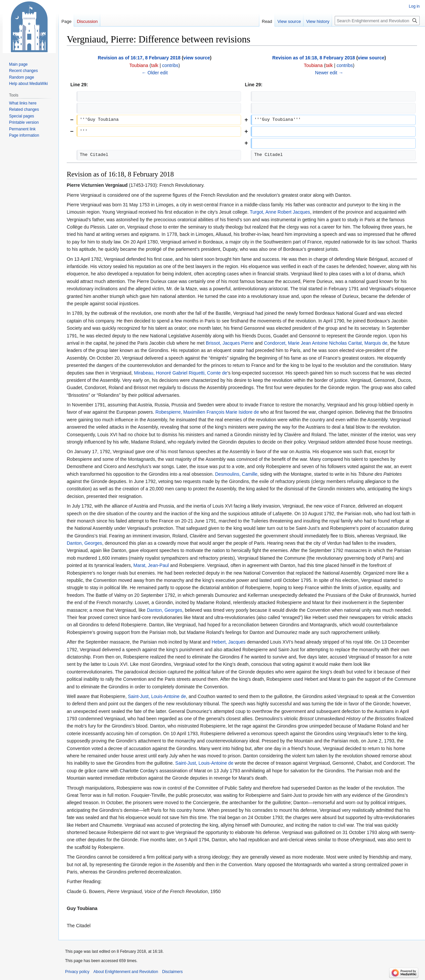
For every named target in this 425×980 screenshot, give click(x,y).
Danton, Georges (85, 543)
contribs (170, 65)
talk (155, 65)
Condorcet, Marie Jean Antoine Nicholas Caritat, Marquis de (326, 343)
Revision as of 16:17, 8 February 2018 (139, 58)
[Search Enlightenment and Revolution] (377, 21)
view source (197, 58)
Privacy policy (77, 972)
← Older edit (155, 73)
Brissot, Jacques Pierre (230, 343)
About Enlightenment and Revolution (126, 972)
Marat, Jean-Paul (151, 565)
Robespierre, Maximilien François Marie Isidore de (207, 412)
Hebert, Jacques (229, 642)
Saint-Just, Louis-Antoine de (157, 696)
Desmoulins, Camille (236, 474)
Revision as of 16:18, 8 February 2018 (314, 58)
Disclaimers (172, 972)
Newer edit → (329, 73)
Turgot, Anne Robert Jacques (280, 212)
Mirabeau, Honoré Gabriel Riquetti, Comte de (180, 373)
